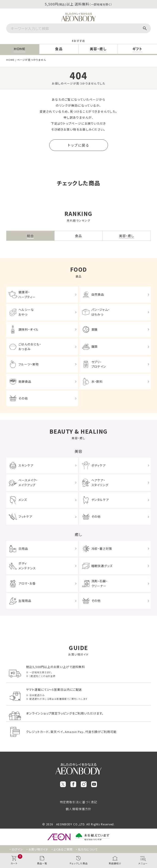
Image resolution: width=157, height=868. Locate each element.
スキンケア (26, 465)
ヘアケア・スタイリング (100, 483)
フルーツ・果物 (28, 364)
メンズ (23, 500)
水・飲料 (97, 381)
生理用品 (25, 601)
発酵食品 (25, 381)
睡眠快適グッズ (102, 566)
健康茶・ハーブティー (27, 294)
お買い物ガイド (38, 849)
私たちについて (88, 849)
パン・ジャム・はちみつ (101, 312)
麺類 (95, 346)
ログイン (17, 849)
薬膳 (95, 329)
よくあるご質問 (63, 849)
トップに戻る (78, 145)
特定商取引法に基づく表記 (79, 802)
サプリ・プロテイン (99, 364)
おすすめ (79, 41)
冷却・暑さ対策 (102, 549)
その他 (23, 398)
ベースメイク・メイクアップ (28, 483)
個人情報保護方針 (78, 809)
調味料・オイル (28, 329)
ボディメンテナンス (27, 566)
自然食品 (98, 294)
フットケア (25, 516)
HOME (10, 60)
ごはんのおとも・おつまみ (30, 347)
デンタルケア (100, 500)
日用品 (23, 549)
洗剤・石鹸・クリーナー (100, 583)
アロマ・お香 (27, 583)
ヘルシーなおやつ (26, 312)
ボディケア (99, 465)
